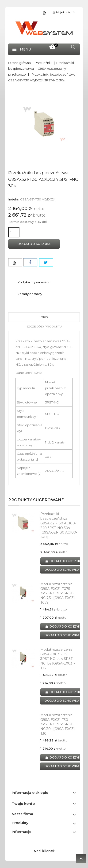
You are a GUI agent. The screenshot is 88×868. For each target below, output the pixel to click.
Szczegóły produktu (44, 326)
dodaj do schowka (62, 570)
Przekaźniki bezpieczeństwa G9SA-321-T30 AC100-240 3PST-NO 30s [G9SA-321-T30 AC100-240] (59, 525)
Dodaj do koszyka (34, 244)
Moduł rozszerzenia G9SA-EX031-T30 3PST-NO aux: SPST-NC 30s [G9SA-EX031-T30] (58, 724)
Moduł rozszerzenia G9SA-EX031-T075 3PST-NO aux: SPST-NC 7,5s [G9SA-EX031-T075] (58, 593)
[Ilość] (14, 232)
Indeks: (14, 199)
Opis (44, 317)
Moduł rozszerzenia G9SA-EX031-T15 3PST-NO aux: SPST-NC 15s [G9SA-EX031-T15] (58, 659)
